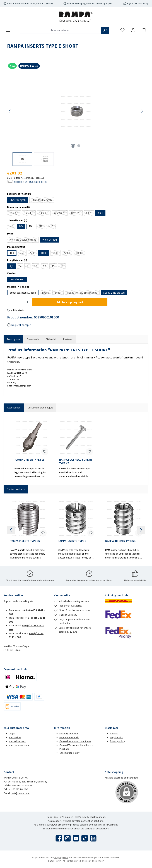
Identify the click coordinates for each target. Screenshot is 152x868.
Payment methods (69, 737)
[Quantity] (19, 302)
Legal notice (117, 737)
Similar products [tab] (16, 489)
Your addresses (17, 741)
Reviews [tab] (68, 339)
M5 (21, 226)
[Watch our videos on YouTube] (76, 838)
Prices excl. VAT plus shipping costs (31, 182)
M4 (12, 227)
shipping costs (61, 857)
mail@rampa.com (20, 793)
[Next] (142, 111)
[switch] (10, 181)
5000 (68, 253)
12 (46, 267)
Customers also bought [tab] (40, 408)
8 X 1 (90, 214)
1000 (44, 253)
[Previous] (10, 111)
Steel (59, 293)
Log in (12, 734)
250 (23, 253)
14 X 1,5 (45, 214)
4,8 (11, 266)
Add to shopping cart (70, 302)
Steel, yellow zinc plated (83, 293)
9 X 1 (100, 213)
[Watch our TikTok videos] (85, 838)
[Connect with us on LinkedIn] (93, 838)
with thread (50, 240)
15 (54, 267)
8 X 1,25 (77, 214)
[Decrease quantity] (11, 302)
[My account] (133, 30)
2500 (57, 253)
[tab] (13, 339)
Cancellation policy (69, 753)
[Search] (105, 30)
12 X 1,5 (30, 214)
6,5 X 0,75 (61, 214)
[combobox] (60, 30)
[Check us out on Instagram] (67, 838)
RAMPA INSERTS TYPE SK (120, 541)
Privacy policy (118, 741)
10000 (81, 253)
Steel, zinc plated (114, 293)
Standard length (43, 200)
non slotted (17, 279)
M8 (42, 227)
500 (34, 253)
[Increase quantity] (27, 302)
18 (63, 267)
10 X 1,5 (15, 214)
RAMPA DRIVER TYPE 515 (29, 460)
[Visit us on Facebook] (59, 838)
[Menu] (8, 30)
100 (12, 253)
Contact (114, 734)
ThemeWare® (98, 861)
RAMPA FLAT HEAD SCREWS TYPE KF (76, 461)
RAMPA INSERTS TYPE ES (25, 541)
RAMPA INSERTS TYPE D (72, 541)
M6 (31, 226)
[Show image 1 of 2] (73, 146)
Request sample (19, 325)
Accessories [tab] (14, 408)
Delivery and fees (69, 734)
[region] (76, 119)
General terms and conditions (75, 741)
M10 (52, 227)
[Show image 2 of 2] (79, 146)
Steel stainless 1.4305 (23, 293)
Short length (18, 200)
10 (37, 267)
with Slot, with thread (24, 240)
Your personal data (19, 745)
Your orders (15, 737)
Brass (47, 293)
